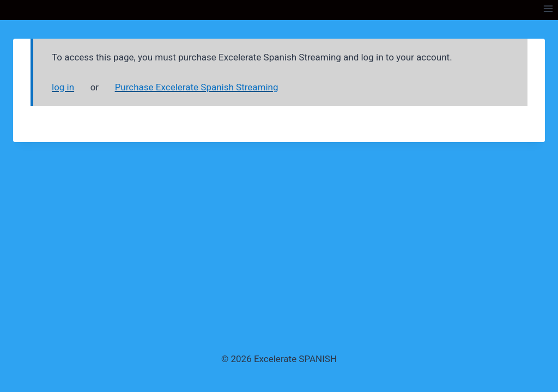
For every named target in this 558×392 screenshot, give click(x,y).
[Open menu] (548, 8)
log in (63, 87)
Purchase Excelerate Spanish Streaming (197, 87)
